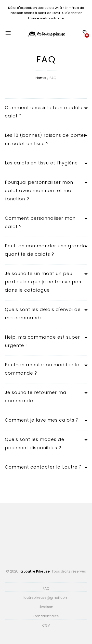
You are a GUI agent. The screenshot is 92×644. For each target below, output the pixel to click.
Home (41, 78)
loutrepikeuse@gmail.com (46, 598)
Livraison (46, 607)
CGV (46, 625)
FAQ (53, 78)
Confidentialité (46, 616)
